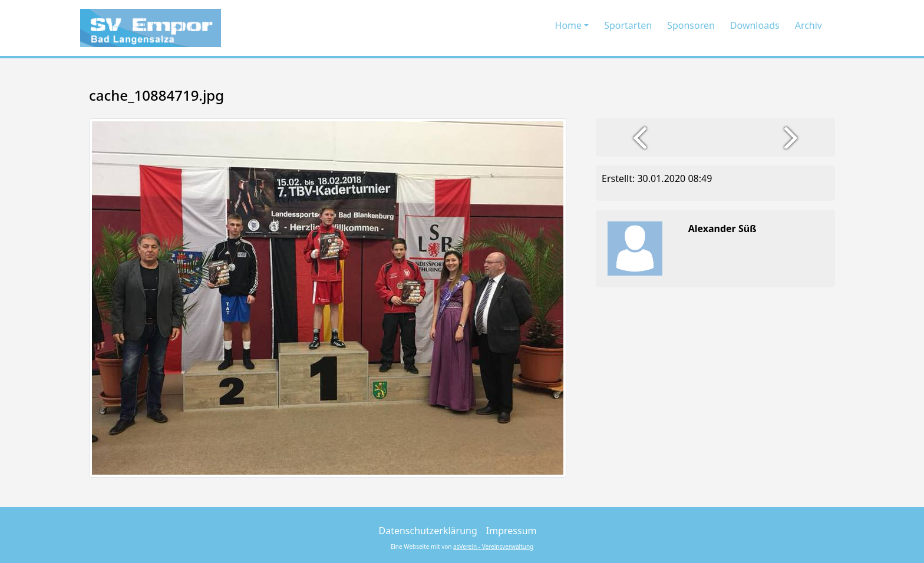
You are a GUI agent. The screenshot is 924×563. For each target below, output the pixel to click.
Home (569, 25)
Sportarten (628, 25)
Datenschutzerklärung (428, 531)
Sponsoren (691, 25)
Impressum (511, 531)
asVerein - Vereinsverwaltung (493, 547)
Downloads (755, 25)
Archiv (808, 25)
